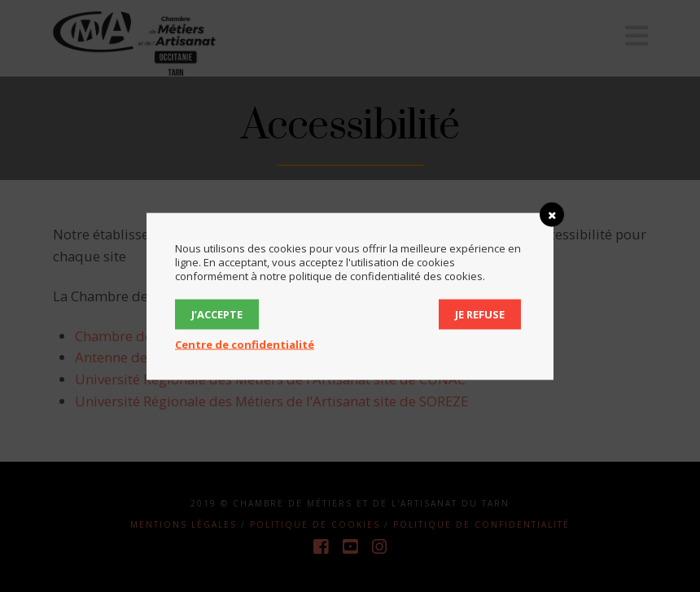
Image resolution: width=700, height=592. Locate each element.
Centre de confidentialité (245, 344)
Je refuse (480, 314)
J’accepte (217, 314)
